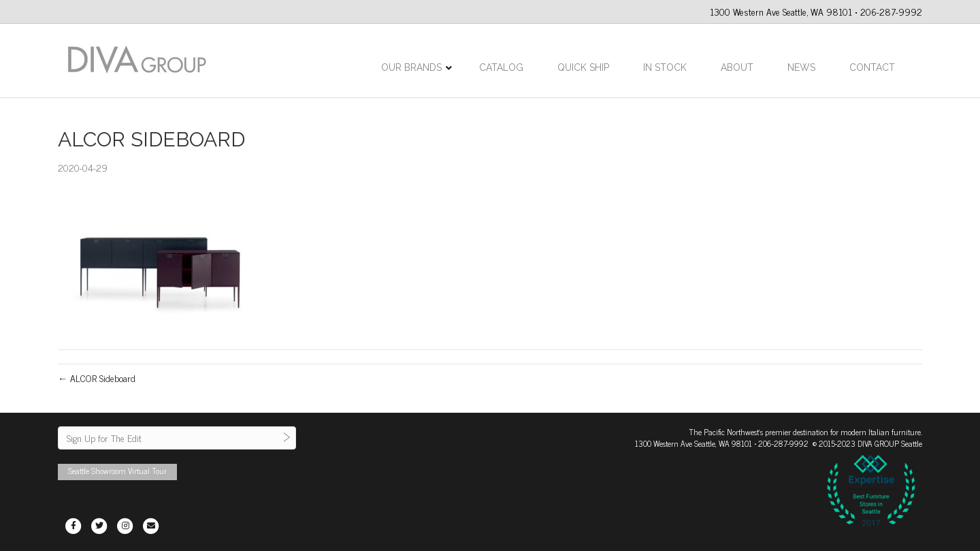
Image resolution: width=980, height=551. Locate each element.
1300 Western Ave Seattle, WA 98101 (693, 443)
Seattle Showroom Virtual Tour (117, 471)
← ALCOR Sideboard (97, 378)
